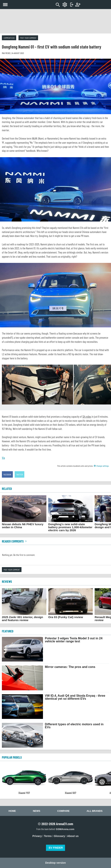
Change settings (101, 466)
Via (3, 458)
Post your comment (28, 38)
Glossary (59, 836)
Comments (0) (9, 38)
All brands (95, 811)
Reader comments (15, 541)
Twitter (20, 474)
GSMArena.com (65, 829)
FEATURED (8, 631)
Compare (63, 811)
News (36, 811)
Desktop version (55, 863)
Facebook (7, 474)
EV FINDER (56, 848)
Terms (48, 836)
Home (12, 811)
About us (73, 836)
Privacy (37, 836)
